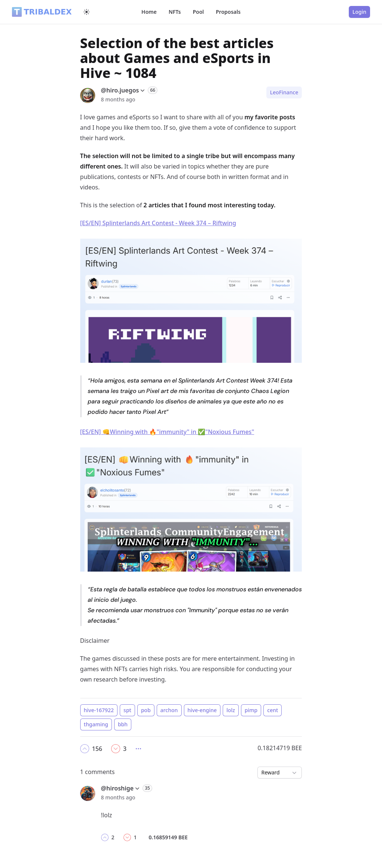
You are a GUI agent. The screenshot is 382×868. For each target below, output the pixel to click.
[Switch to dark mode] (87, 12)
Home (149, 12)
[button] (85, 749)
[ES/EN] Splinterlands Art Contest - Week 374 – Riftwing (158, 223)
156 (97, 749)
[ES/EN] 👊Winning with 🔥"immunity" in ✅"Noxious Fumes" (167, 432)
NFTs (175, 12)
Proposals (228, 12)
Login (359, 12)
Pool (198, 12)
